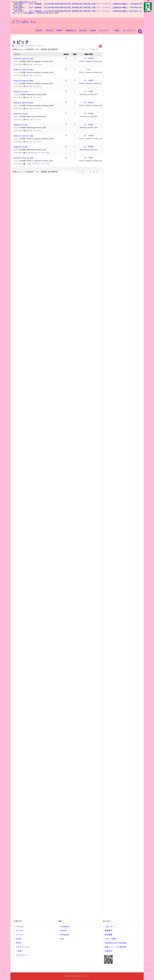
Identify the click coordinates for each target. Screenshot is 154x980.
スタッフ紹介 (110, 939)
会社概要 (108, 935)
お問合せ (108, 951)
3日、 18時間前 (89, 147)
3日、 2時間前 (89, 80)
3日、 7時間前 (89, 92)
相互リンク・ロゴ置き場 (115, 947)
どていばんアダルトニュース (25, 2)
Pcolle (49, 31)
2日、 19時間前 (89, 58)
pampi (59, 31)
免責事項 (108, 930)
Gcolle (19, 939)
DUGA (93, 31)
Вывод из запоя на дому (24, 58)
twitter (64, 930)
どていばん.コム (24, 22)
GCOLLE (83, 31)
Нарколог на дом (21, 92)
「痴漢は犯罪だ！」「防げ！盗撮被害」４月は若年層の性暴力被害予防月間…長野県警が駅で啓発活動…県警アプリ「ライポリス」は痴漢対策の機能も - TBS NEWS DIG (77, 4)
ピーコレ (20, 930)
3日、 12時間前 (89, 114)
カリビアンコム (23, 947)
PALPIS (39, 31)
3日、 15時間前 (89, 125)
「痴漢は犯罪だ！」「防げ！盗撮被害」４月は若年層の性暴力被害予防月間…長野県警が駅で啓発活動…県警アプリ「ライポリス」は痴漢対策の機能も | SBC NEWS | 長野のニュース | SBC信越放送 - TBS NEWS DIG (77, 12)
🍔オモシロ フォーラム (32, 64)
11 (97, 49)
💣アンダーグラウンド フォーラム (36, 153)
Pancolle (71, 31)
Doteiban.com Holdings (116, 943)
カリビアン (104, 31)
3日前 (89, 69)
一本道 (116, 31)
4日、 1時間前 (89, 158)
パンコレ (20, 935)
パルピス (20, 926)
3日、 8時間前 (89, 103)
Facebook (65, 935)
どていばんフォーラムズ (25, 46)
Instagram (65, 926)
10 (94, 49)
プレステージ (129, 31)
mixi (62, 939)
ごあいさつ (109, 926)
